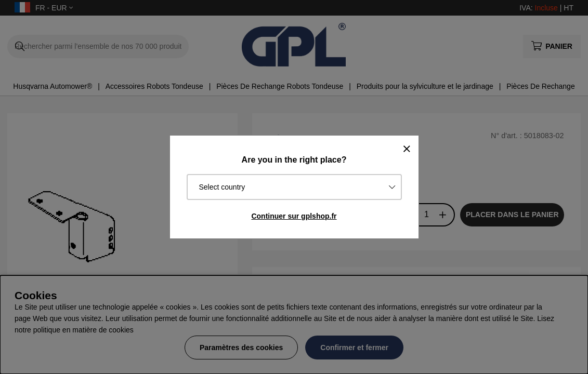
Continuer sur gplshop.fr (294, 216)
